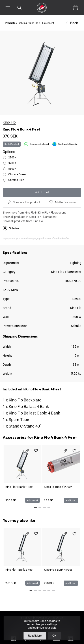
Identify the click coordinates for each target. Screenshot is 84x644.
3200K (12, 163)
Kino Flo (9, 122)
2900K (12, 158)
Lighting (22, 23)
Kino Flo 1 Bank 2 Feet (19, 570)
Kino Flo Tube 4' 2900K (58, 487)
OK (54, 636)
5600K (12, 169)
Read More (35, 636)
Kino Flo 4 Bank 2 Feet (19, 487)
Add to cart (42, 192)
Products (10, 23)
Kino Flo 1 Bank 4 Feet (58, 570)
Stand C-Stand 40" (25, 426)
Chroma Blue (16, 180)
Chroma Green (17, 175)
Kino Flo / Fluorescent (42, 23)
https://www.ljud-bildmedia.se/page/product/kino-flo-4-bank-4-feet (36, 238)
